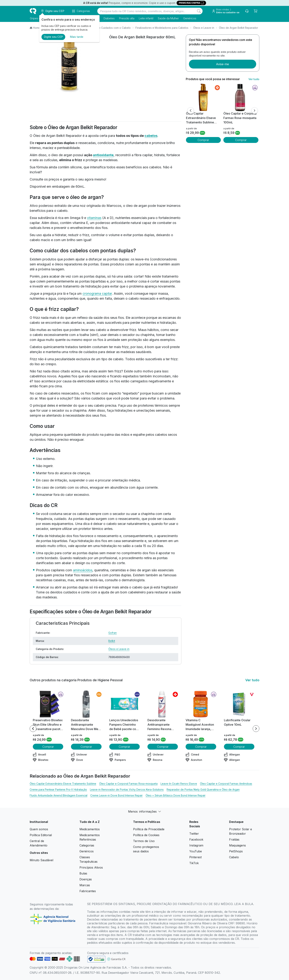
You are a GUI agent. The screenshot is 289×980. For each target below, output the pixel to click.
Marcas (85, 885)
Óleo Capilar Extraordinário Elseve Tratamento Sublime (63, 784)
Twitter (194, 834)
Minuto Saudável (41, 860)
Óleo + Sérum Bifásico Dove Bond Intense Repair (176, 795)
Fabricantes (88, 891)
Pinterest (195, 857)
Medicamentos (90, 829)
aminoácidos (83, 570)
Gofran (113, 633)
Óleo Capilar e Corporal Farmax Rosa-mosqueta (128, 784)
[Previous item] (33, 729)
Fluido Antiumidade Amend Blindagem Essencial (59, 795)
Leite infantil (146, 18)
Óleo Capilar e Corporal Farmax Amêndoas (226, 784)
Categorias (87, 845)
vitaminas (94, 218)
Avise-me (222, 64)
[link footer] (96, 959)
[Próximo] (255, 111)
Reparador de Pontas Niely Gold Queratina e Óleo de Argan (203, 789)
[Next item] (256, 729)
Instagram (196, 845)
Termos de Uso (144, 841)
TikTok (194, 863)
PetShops (236, 851)
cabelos (151, 136)
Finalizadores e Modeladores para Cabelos (162, 28)
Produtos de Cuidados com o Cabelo (108, 28)
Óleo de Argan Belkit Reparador (238, 28)
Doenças (86, 879)
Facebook (196, 839)
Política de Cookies (146, 835)
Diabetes (109, 18)
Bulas (83, 873)
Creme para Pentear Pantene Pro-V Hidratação (58, 789)
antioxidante (103, 155)
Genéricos (190, 18)
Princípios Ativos (91, 867)
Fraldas (234, 839)
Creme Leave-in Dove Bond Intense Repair (116, 795)
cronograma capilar (97, 293)
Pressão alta (127, 18)
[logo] (33, 11)
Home (37, 28)
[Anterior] (191, 111)
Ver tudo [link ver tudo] (254, 79)
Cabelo (234, 857)
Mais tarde (77, 37)
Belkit (112, 641)
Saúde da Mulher (168, 18)
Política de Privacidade (149, 829)
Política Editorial (41, 835)
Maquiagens (237, 845)
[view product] (203, 97)
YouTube (196, 851)
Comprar (203, 140)
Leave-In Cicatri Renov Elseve (179, 784)
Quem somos (39, 829)
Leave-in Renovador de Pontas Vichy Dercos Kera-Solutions (127, 789)
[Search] (199, 11)
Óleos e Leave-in (204, 28)
